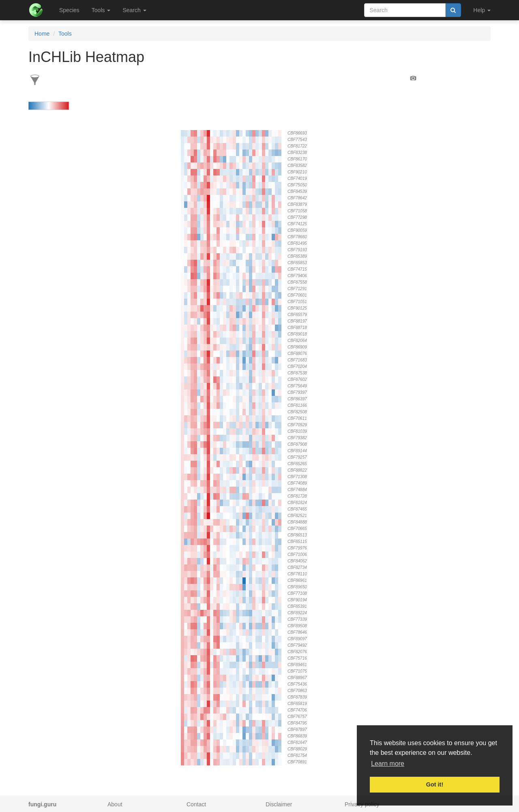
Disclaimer (279, 804)
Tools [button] (101, 10)
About (115, 804)
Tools (65, 34)
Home (42, 34)
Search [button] (134, 10)
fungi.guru (42, 804)
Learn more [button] (388, 764)
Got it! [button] (435, 784)
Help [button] (482, 10)
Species (69, 10)
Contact (196, 804)
